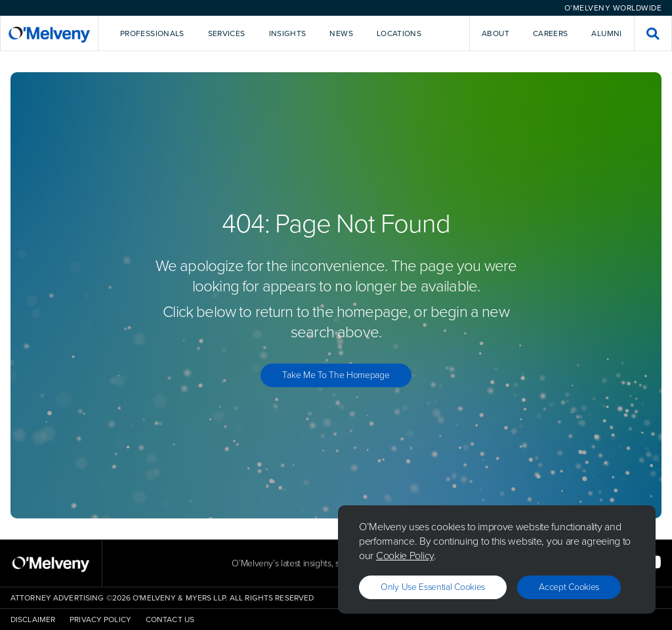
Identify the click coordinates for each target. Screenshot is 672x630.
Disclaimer (33, 619)
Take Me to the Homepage (336, 375)
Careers (551, 33)
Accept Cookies (569, 587)
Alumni (606, 33)
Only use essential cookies (433, 587)
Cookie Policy (405, 556)
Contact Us (170, 619)
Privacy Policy (100, 619)
